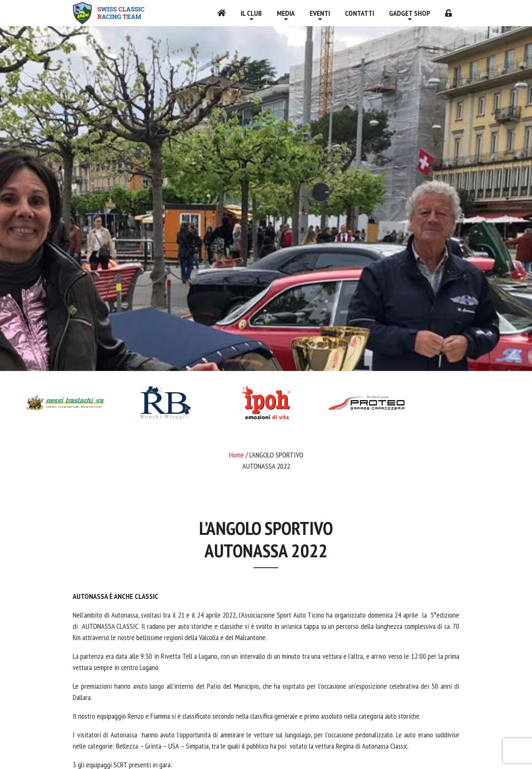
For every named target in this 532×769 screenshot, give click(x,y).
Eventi (320, 13)
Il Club (251, 13)
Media (286, 13)
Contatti (360, 13)
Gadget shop (410, 13)
